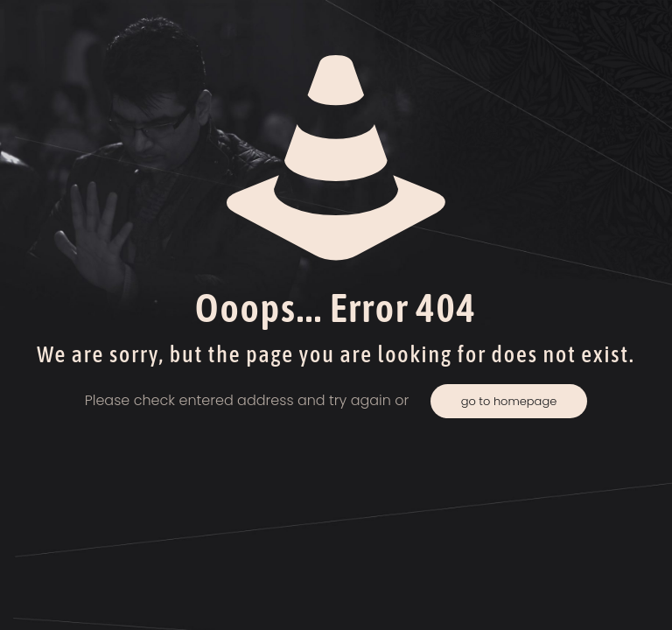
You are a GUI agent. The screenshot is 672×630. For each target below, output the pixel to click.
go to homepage (509, 401)
